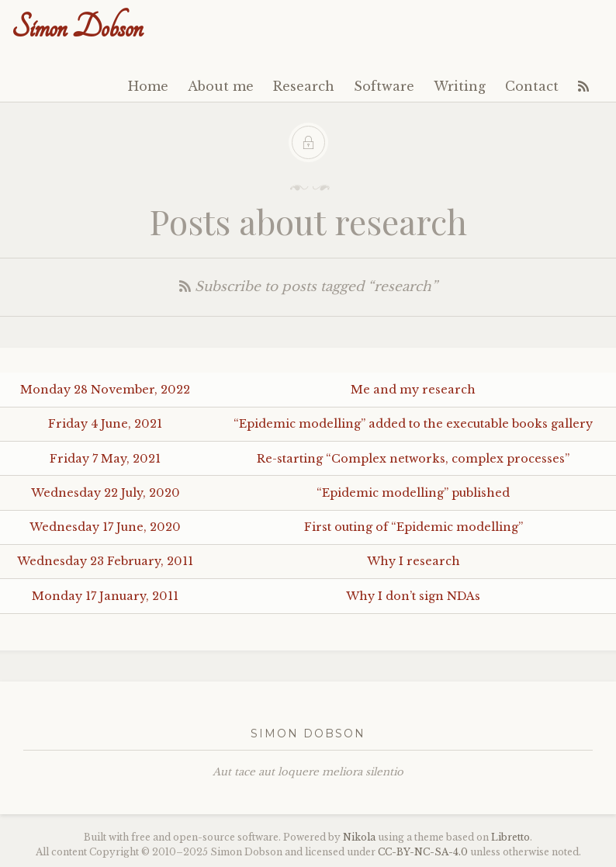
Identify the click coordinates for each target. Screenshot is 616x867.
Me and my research (413, 390)
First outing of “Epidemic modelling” (414, 527)
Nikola (359, 837)
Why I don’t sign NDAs (413, 596)
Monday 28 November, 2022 (105, 390)
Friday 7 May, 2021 (105, 459)
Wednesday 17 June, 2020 (105, 527)
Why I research (414, 561)
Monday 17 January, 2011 (105, 596)
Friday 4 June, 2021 (105, 424)
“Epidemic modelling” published (413, 493)
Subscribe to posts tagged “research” (308, 287)
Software (384, 86)
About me (221, 86)
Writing (460, 86)
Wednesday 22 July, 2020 (106, 493)
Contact (532, 86)
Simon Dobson (77, 28)
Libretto (510, 837)
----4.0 (423, 852)
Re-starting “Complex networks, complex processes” (413, 459)
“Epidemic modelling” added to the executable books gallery (413, 424)
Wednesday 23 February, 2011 (105, 561)
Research (304, 86)
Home (148, 86)
